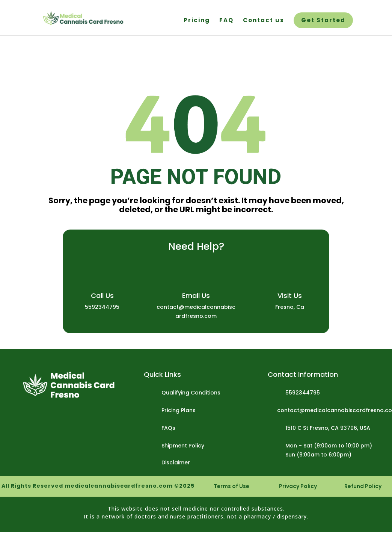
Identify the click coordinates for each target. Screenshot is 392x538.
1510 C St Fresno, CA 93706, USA (328, 428)
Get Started (323, 21)
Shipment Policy (183, 446)
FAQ (226, 21)
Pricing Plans (179, 410)
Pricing (197, 21)
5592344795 (102, 307)
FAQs (168, 428)
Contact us (264, 21)
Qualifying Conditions (191, 393)
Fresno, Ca (290, 307)
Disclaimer (176, 462)
